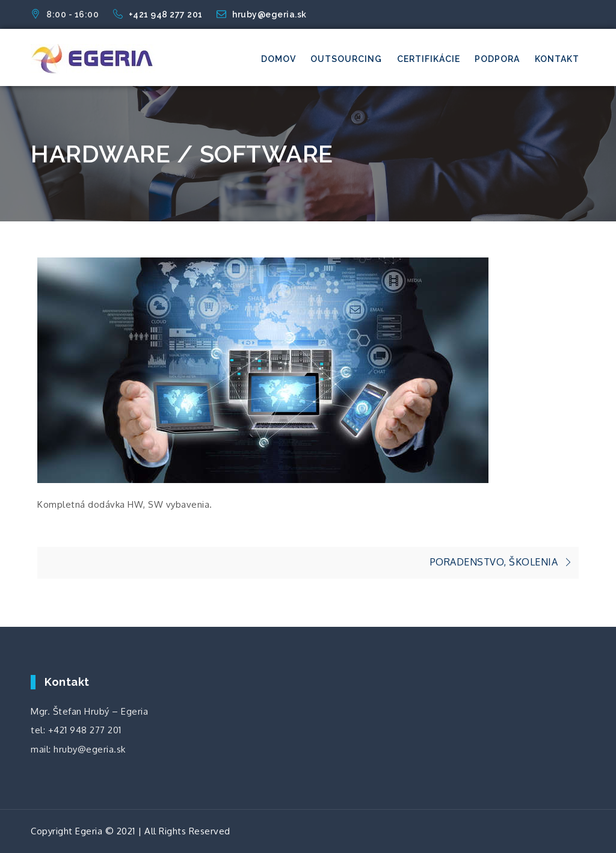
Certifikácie (429, 59)
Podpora (497, 59)
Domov (279, 59)
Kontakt (557, 59)
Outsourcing (346, 59)
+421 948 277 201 (159, 14)
